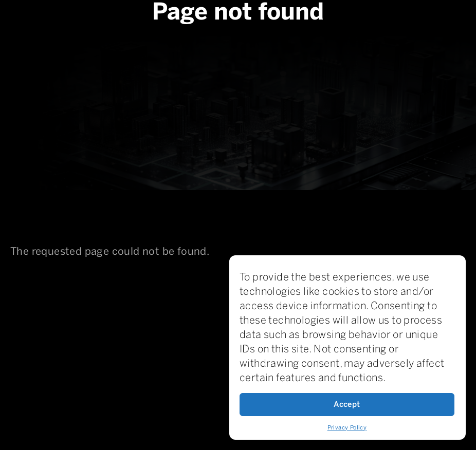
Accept (347, 404)
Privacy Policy (347, 428)
